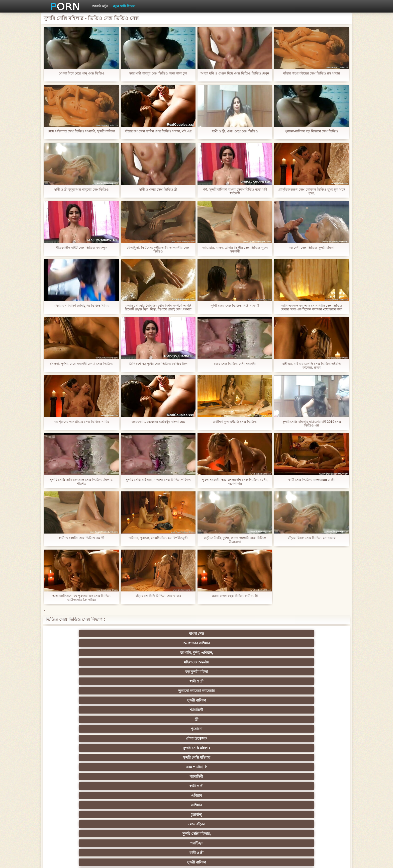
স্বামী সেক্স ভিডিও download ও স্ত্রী (311, 480)
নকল (123, 738)
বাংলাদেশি (319, 672)
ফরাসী (270, 796)
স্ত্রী (221, 643)
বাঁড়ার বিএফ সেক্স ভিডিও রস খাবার (311, 538)
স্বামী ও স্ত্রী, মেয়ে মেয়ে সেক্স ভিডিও (235, 131)
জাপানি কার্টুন (100, 6)
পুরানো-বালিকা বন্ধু (319, 681)
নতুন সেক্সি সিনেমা (124, 6)
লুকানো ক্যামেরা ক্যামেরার (74, 643)
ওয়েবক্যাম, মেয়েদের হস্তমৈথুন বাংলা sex (158, 422)
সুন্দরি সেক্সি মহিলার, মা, (221, 757)
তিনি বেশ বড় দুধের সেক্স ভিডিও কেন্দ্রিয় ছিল (158, 364)
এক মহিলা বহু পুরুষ (319, 757)
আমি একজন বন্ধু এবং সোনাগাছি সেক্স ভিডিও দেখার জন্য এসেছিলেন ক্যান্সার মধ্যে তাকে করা (312, 307)
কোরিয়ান (123, 805)
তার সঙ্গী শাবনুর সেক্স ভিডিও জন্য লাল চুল (158, 73)
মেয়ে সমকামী (74, 681)
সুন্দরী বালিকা (123, 643)
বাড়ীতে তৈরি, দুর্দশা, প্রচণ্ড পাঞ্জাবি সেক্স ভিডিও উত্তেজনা (235, 540)
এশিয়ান (319, 653)
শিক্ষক (74, 738)
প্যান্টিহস (270, 662)
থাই (172, 748)
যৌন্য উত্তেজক (319, 643)
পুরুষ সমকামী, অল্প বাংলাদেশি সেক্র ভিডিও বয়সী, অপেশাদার (235, 482)
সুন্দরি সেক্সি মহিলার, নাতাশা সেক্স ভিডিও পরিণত (158, 480)
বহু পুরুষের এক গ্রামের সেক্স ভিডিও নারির (81, 422)
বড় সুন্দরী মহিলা (270, 634)
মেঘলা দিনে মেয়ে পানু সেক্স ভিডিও (81, 73)
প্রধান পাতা (286, 860)
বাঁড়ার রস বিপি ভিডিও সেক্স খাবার (158, 596)
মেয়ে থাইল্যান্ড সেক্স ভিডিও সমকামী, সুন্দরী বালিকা (81, 133)
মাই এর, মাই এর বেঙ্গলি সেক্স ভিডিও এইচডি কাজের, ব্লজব (311, 366)
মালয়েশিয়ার (221, 786)
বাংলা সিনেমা (123, 729)
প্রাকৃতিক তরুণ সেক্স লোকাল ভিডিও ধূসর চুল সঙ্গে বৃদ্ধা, (312, 191)
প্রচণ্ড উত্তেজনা (270, 681)
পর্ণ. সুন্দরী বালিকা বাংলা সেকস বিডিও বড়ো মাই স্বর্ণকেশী (235, 191)
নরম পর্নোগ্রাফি (172, 653)
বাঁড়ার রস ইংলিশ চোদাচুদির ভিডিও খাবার (81, 306)
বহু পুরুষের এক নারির (172, 710)
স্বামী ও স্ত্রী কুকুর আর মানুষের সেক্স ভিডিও (81, 189)
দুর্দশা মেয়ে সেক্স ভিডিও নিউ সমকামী (235, 306)
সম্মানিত (172, 719)
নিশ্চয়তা (319, 729)
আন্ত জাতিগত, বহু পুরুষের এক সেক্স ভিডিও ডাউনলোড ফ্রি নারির (81, 598)
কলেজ (221, 681)
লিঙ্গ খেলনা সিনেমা (221, 805)
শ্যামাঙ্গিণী (172, 643)
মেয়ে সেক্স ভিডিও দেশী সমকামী (235, 364)
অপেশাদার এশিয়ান (123, 634)
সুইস (123, 796)
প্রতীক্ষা (319, 691)
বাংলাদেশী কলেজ (123, 681)
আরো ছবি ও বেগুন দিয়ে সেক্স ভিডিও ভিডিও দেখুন (235, 75)
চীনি (221, 767)
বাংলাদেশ (74, 700)
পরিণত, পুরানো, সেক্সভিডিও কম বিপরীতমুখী (158, 538)
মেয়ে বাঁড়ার (172, 662)
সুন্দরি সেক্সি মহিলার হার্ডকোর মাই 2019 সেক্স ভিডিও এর (311, 423)
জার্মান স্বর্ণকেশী (270, 776)
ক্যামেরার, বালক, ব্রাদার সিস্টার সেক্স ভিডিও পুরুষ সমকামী (235, 249)
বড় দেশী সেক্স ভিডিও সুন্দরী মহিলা (312, 248)
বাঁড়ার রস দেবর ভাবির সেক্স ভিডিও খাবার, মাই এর (158, 133)
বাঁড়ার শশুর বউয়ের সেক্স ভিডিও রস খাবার (311, 73)
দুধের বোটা (172, 691)
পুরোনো (270, 643)
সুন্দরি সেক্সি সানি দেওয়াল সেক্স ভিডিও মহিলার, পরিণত (81, 482)
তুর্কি (270, 738)
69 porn (319, 786)
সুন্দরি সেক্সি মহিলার (74, 653)
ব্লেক (221, 700)
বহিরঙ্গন (172, 700)
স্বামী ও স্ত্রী (319, 634)
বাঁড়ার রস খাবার (319, 738)
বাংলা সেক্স (74, 634)
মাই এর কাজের (221, 729)
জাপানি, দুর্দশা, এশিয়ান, (172, 634)
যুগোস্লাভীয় (221, 796)
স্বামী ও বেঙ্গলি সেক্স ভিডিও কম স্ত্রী (81, 538)
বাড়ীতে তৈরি (74, 691)
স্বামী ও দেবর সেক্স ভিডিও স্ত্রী (158, 189)
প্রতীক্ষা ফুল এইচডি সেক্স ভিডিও (235, 422)
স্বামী (270, 815)
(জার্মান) (123, 662)
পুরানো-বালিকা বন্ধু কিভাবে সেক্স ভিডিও (312, 131)
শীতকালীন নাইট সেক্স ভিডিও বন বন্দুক (81, 248)
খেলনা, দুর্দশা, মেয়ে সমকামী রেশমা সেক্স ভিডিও (81, 364)
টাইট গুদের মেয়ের (270, 805)
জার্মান (319, 767)
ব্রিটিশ (74, 710)
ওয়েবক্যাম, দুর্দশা (123, 691)
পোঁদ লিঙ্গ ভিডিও (172, 672)
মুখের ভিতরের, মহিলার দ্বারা (172, 805)
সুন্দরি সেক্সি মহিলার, (221, 662)
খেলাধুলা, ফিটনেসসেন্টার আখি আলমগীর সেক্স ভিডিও (158, 249)
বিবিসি (123, 767)
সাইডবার (172, 767)
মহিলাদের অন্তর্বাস (221, 634)
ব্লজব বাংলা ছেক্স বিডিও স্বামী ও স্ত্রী (235, 596)
